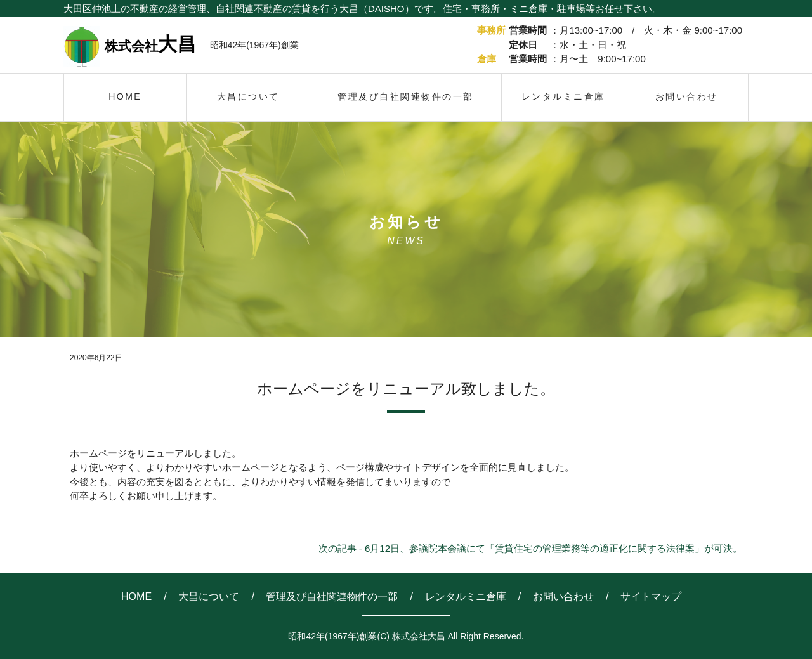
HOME (136, 597)
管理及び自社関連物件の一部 (332, 597)
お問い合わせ (563, 597)
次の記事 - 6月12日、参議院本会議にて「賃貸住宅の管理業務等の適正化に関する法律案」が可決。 (530, 548)
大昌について (209, 597)
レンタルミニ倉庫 (466, 597)
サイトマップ (651, 597)
